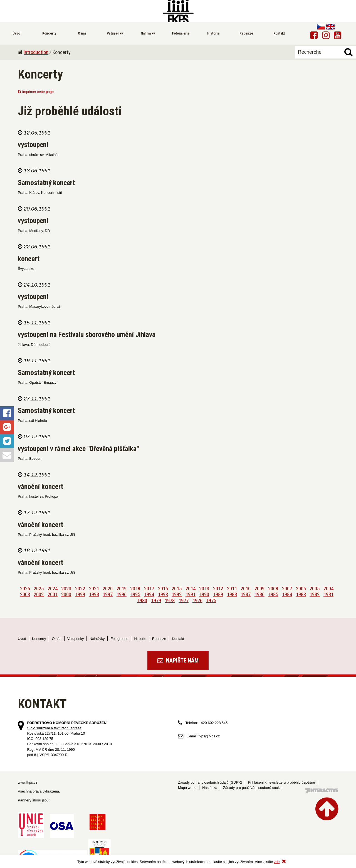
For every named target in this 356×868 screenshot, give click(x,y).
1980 (142, 600)
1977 (184, 600)
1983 (301, 594)
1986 (259, 594)
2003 (25, 594)
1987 (246, 594)
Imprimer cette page (36, 92)
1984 (287, 594)
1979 (156, 600)
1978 (170, 600)
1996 (122, 594)
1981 (328, 594)
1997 (108, 594)
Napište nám (178, 661)
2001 (53, 594)
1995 (135, 594)
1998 (94, 594)
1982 (315, 594)
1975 (211, 600)
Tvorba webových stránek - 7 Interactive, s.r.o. (322, 791)
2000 (66, 594)
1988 (232, 594)
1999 (80, 594)
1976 (197, 600)
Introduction (36, 52)
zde (277, 862)
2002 (39, 594)
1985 (273, 594)
